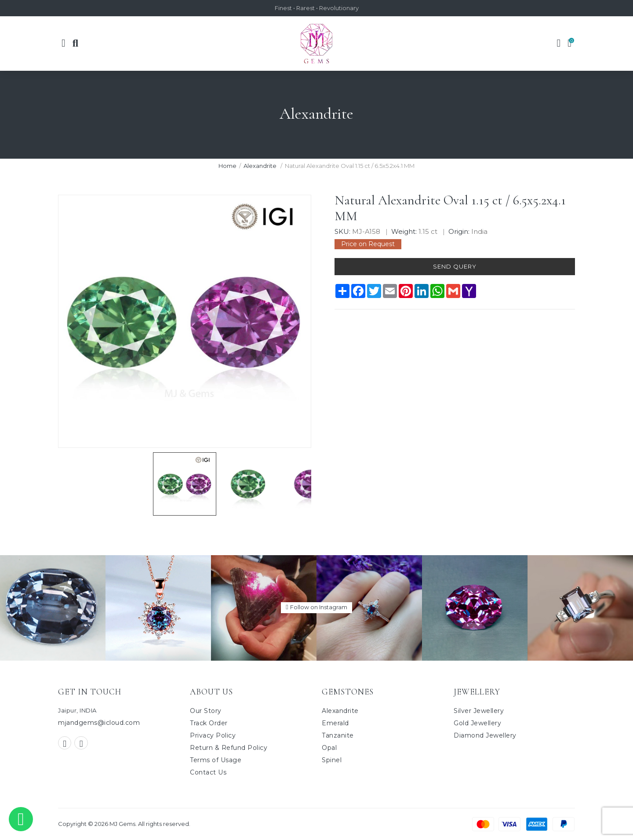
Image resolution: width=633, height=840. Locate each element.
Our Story (206, 711)
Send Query (455, 267)
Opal (329, 748)
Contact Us (208, 772)
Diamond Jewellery (485, 735)
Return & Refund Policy (229, 748)
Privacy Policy (213, 735)
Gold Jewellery (477, 723)
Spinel (332, 760)
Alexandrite (261, 166)
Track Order (209, 723)
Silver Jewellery (479, 711)
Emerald (335, 723)
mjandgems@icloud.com (99, 723)
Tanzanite (338, 735)
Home (227, 166)
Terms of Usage (216, 760)
